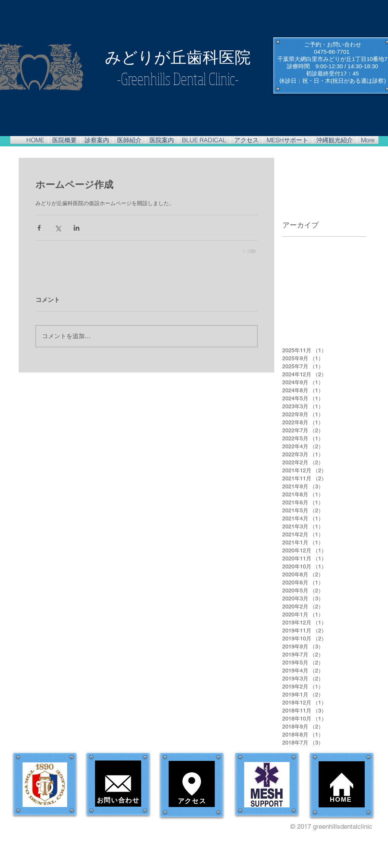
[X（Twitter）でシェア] (58, 228)
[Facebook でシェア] (39, 228)
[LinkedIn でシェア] (76, 228)
